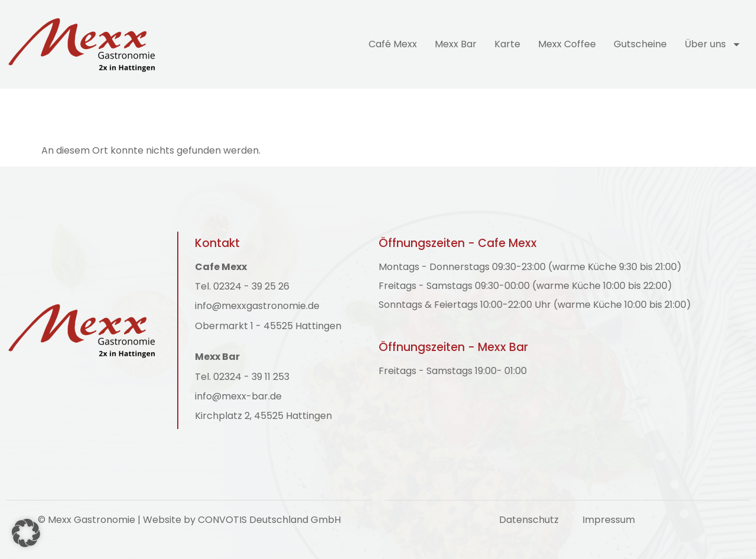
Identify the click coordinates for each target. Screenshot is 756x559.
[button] (26, 533)
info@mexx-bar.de (238, 396)
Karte (507, 44)
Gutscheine (640, 44)
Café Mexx (393, 44)
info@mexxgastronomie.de (257, 306)
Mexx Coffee (567, 44)
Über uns (713, 44)
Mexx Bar (456, 44)
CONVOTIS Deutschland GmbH (269, 520)
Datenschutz (529, 520)
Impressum (609, 520)
